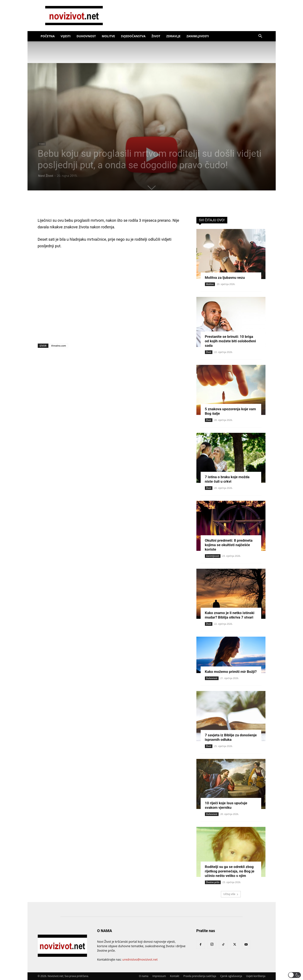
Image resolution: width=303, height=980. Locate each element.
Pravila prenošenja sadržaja (200, 976)
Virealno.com (59, 346)
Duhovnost (86, 36)
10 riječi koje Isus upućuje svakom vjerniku (226, 805)
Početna (48, 36)
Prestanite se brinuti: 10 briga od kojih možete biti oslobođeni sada (231, 341)
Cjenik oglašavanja (231, 976)
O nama (144, 976)
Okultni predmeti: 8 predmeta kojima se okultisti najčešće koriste (229, 545)
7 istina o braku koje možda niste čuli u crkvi (227, 479)
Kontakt (175, 976)
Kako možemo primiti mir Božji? (231, 672)
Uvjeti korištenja (256, 976)
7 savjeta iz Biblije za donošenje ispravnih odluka (231, 737)
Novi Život (46, 176)
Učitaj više (231, 894)
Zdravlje (173, 36)
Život (156, 36)
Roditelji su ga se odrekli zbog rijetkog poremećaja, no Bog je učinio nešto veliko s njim (230, 871)
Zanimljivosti (198, 36)
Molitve (108, 36)
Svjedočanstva (133, 36)
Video (42, 144)
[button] (260, 37)
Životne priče (213, 882)
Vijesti (66, 36)
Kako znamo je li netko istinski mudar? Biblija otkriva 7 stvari (230, 615)
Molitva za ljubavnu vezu (225, 278)
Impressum (159, 976)
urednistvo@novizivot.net (140, 959)
